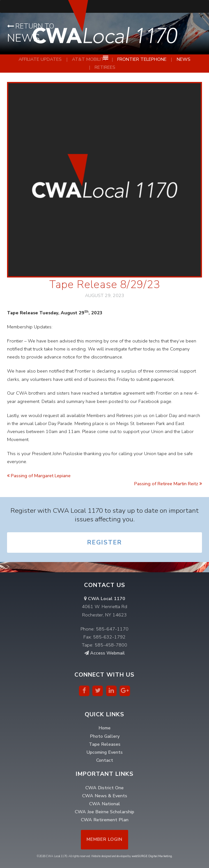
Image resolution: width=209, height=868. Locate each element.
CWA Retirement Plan (105, 820)
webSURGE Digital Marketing (152, 856)
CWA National (105, 804)
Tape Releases (105, 744)
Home (104, 728)
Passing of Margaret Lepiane (39, 476)
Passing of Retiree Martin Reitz (168, 484)
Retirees (105, 67)
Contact (105, 760)
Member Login (104, 839)
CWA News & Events (105, 796)
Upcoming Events (105, 752)
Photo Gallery (105, 736)
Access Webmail (105, 653)
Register (105, 542)
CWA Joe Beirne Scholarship (104, 812)
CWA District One (104, 788)
